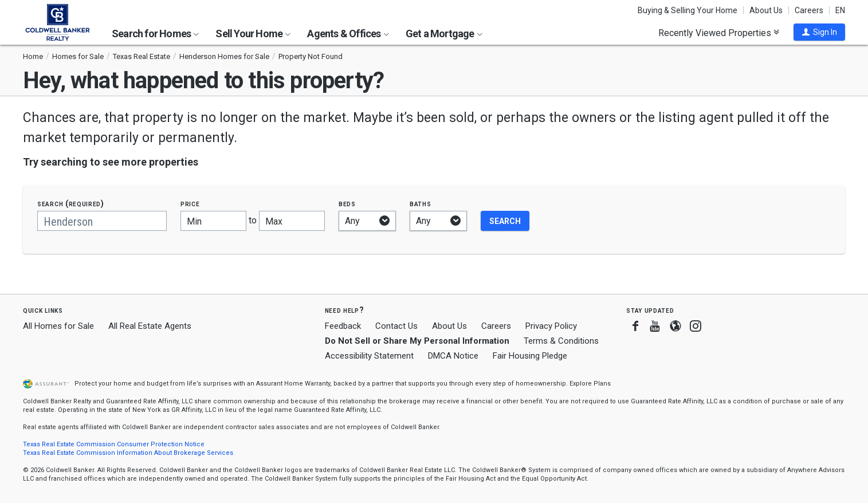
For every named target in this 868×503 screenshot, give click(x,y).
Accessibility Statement (369, 356)
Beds (347, 204)
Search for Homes (155, 34)
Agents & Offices (348, 34)
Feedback (343, 326)
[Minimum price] (213, 221)
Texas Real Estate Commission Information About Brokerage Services (128, 453)
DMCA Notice (453, 356)
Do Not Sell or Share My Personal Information (417, 341)
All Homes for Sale (58, 326)
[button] (819, 32)
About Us (766, 10)
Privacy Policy (551, 326)
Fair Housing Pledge (530, 356)
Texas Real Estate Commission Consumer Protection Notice (114, 444)
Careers (809, 10)
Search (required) (71, 204)
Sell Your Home (253, 34)
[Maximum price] (292, 221)
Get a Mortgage (444, 34)
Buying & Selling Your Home (688, 10)
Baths (421, 204)
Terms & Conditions (561, 341)
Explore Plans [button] (590, 384)
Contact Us (396, 326)
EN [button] (840, 10)
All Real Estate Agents (150, 326)
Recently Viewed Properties (719, 33)
